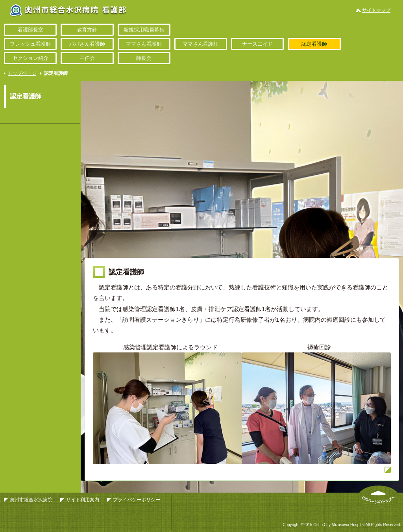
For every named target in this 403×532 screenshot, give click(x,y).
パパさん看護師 (87, 44)
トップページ (22, 73)
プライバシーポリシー (137, 500)
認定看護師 (314, 44)
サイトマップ (376, 10)
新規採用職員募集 (144, 30)
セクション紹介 (31, 58)
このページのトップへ (378, 497)
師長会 (144, 58)
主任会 (87, 58)
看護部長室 (31, 30)
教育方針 (87, 30)
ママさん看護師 (144, 44)
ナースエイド (257, 44)
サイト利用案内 (83, 500)
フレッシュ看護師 (30, 44)
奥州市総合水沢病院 (31, 500)
